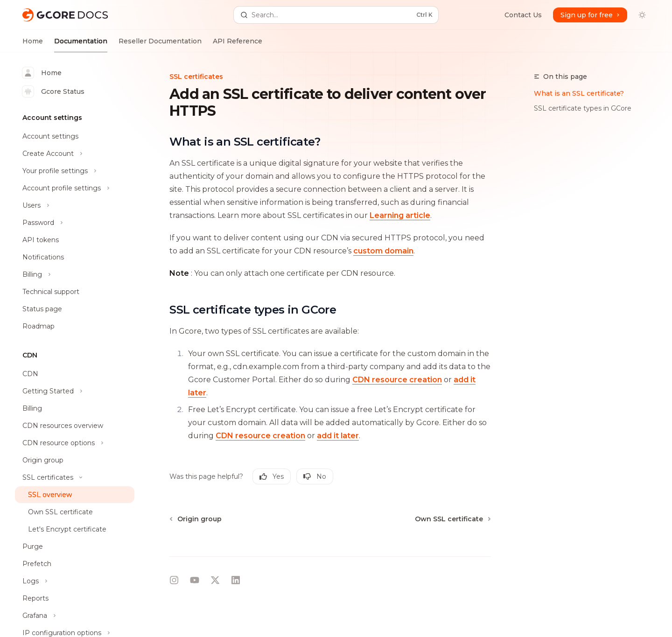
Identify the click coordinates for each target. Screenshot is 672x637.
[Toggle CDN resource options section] (75, 443)
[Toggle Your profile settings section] (75, 171)
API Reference (238, 45)
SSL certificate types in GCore (583, 108)
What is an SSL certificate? (579, 93)
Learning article (400, 215)
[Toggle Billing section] (75, 274)
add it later (338, 436)
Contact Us (523, 15)
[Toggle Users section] (75, 205)
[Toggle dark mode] (642, 15)
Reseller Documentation (160, 45)
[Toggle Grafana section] (75, 616)
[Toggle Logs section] (75, 581)
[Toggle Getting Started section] (75, 391)
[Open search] (336, 15)
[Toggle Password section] (75, 223)
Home (33, 45)
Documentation (81, 45)
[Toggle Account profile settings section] (75, 188)
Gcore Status (53, 91)
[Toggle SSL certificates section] (75, 477)
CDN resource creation (397, 380)
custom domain (383, 251)
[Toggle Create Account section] (75, 154)
